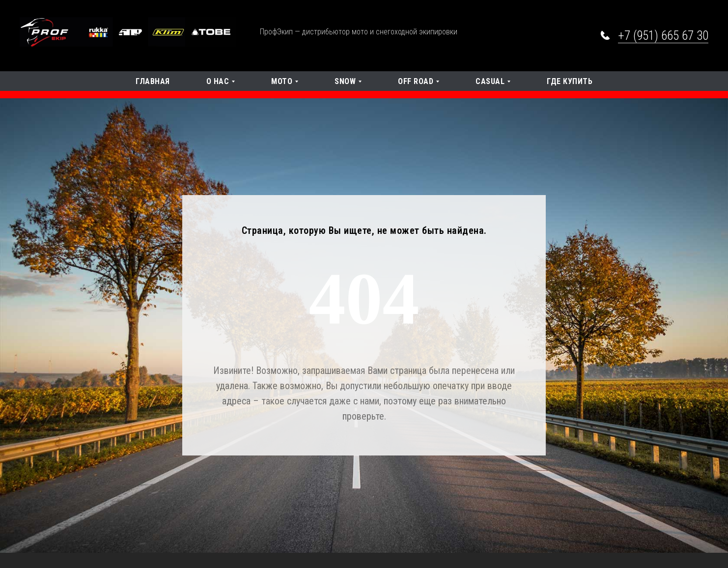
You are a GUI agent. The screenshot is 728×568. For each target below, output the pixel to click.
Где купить (570, 81)
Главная (153, 81)
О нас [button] (218, 81)
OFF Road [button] (416, 81)
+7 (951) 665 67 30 (663, 36)
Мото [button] (282, 81)
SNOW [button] (345, 81)
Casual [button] (490, 81)
